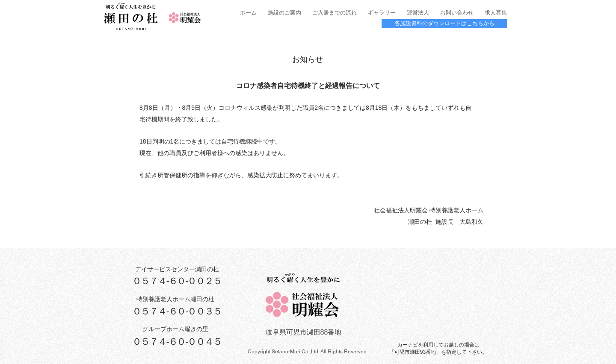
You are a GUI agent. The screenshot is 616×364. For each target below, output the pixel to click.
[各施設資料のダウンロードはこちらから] (444, 24)
